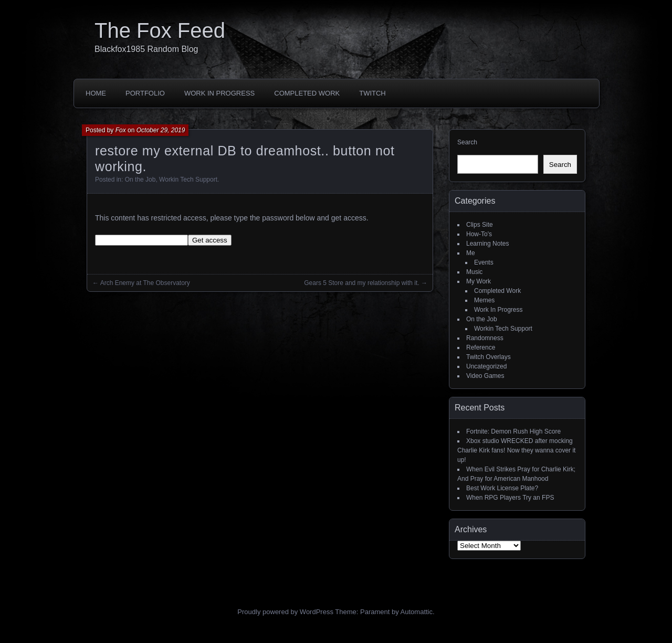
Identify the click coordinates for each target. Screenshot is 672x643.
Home (96, 93)
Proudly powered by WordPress (285, 612)
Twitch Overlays (489, 357)
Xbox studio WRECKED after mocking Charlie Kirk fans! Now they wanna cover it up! (516, 450)
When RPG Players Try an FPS (510, 498)
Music (474, 272)
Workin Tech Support (188, 180)
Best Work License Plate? (502, 488)
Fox (121, 130)
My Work (479, 281)
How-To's (479, 234)
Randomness (485, 338)
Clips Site (480, 225)
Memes (484, 300)
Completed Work (307, 93)
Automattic (417, 612)
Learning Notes (487, 244)
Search (467, 142)
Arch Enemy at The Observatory (145, 283)
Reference (481, 347)
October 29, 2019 (161, 130)
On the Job (140, 180)
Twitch (372, 93)
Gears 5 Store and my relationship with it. (361, 283)
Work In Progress (219, 93)
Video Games (485, 376)
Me (471, 253)
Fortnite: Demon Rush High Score (513, 431)
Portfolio (145, 93)
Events (484, 262)
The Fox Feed (160, 30)
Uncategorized (486, 366)
